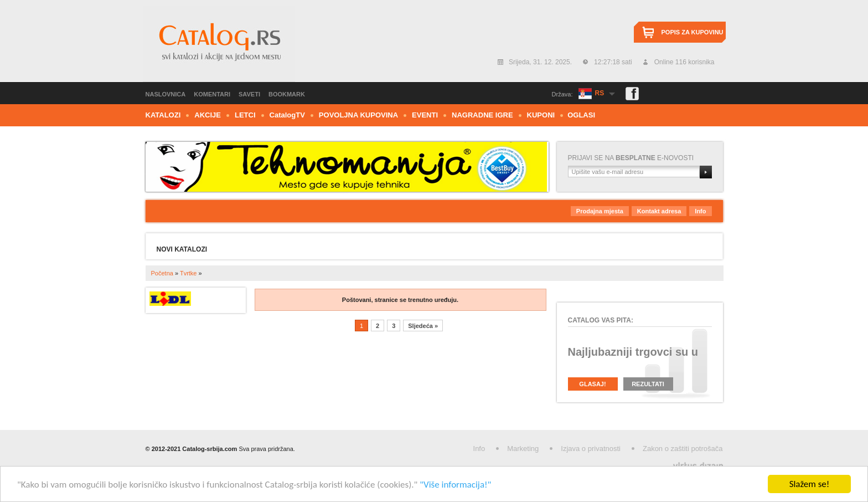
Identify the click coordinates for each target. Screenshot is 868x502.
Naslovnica (166, 94)
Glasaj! (592, 384)
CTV (287, 115)
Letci (245, 115)
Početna (162, 273)
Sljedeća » (423, 326)
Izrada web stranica (1, 463)
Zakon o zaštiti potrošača (683, 449)
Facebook (632, 94)
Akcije (208, 115)
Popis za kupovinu (693, 32)
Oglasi (581, 115)
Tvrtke (188, 273)
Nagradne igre (482, 115)
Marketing (523, 449)
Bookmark (287, 94)
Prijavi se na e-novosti (631, 158)
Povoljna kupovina (358, 115)
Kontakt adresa (659, 211)
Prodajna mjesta (600, 211)
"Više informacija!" (455, 485)
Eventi (425, 115)
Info (700, 211)
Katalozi (163, 115)
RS (600, 93)
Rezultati (648, 384)
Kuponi (541, 115)
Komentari (212, 94)
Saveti (249, 94)
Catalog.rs (219, 44)
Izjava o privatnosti (591, 449)
